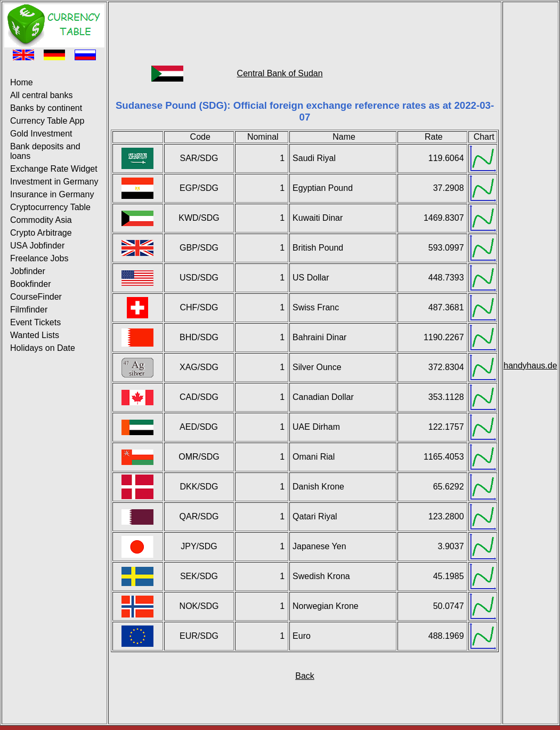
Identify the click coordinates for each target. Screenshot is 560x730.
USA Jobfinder (37, 246)
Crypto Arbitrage (41, 233)
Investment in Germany (54, 182)
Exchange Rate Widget (54, 169)
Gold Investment (41, 134)
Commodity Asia (41, 220)
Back (305, 676)
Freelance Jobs (39, 258)
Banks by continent (46, 108)
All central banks (41, 95)
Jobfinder (28, 271)
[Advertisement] (305, 28)
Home (22, 82)
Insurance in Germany (52, 194)
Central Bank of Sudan (280, 73)
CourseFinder (36, 297)
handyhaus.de (530, 366)
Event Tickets (35, 322)
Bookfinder (31, 284)
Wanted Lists (35, 335)
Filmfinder (29, 310)
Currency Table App (47, 121)
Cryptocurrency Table (50, 207)
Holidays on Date (43, 348)
